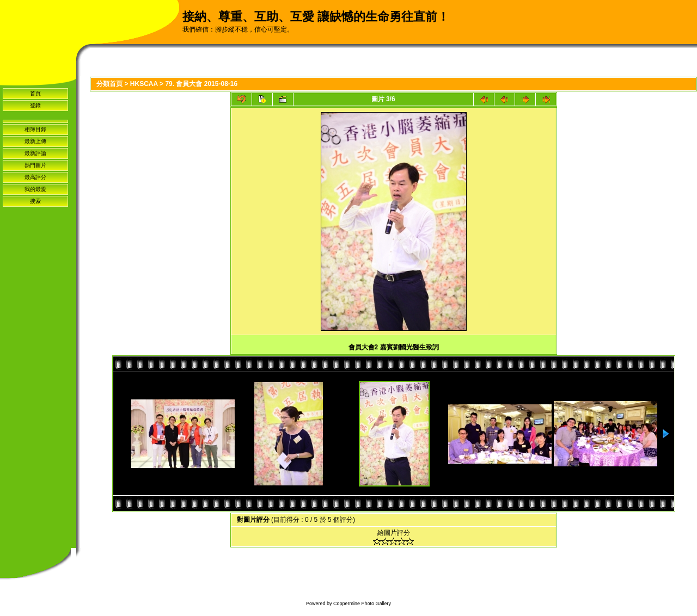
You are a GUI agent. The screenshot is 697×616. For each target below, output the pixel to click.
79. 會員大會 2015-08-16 (201, 84)
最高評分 (35, 177)
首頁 (35, 93)
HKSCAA (144, 84)
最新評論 (35, 153)
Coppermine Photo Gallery (362, 603)
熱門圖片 (35, 165)
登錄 (35, 105)
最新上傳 (35, 141)
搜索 (35, 201)
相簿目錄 (35, 129)
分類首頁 (109, 84)
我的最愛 (35, 189)
